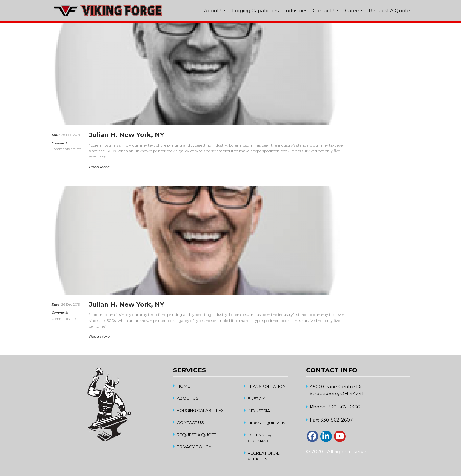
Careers (354, 10)
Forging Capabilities (255, 10)
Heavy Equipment (268, 423)
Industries (296, 10)
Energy (256, 398)
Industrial (260, 411)
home (183, 386)
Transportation (267, 386)
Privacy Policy (194, 447)
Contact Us (326, 10)
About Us (215, 10)
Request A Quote (389, 10)
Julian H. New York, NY (127, 135)
